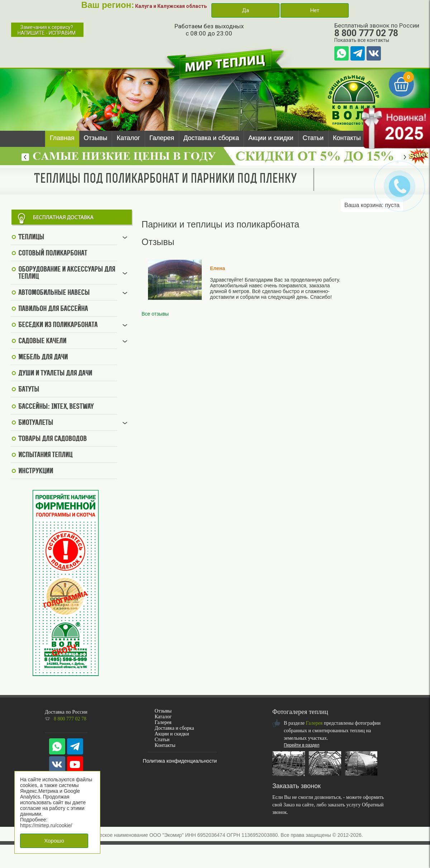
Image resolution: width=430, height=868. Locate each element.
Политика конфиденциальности (180, 761)
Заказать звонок (297, 786)
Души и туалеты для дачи (55, 374)
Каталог (128, 138)
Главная (62, 138)
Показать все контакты (362, 40)
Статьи (313, 138)
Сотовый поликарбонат (53, 254)
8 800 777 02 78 (366, 33)
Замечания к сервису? (47, 30)
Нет (315, 10)
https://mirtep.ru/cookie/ (46, 825)
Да (245, 10)
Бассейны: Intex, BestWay (56, 407)
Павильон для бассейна (53, 309)
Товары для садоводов (52, 439)
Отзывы (96, 138)
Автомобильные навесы (54, 293)
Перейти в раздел (302, 745)
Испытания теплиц (45, 455)
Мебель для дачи (43, 358)
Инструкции (36, 471)
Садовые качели (42, 341)
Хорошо (54, 841)
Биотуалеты (36, 423)
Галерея (162, 138)
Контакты (347, 138)
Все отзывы (155, 314)
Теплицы (31, 238)
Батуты (29, 390)
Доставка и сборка (211, 138)
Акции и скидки (271, 138)
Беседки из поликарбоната (58, 325)
